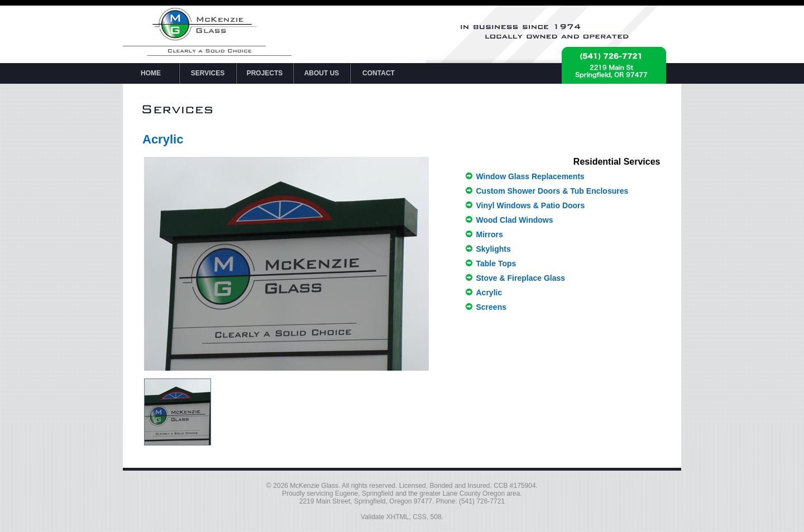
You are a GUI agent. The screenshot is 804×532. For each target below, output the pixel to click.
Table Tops (496, 263)
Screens (491, 307)
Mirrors (490, 234)
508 (436, 517)
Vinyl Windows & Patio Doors (531, 205)
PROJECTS (265, 73)
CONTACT (379, 73)
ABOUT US (322, 73)
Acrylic (489, 293)
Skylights (494, 249)
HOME (151, 73)
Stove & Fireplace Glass (521, 278)
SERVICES (208, 73)
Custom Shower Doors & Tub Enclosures (552, 191)
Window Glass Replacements (530, 176)
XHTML (398, 517)
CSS (420, 517)
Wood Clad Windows (515, 220)
